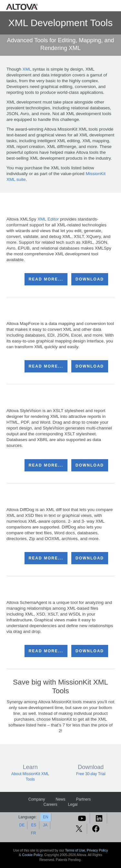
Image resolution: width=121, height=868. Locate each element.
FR (34, 833)
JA (45, 825)
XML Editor (48, 219)
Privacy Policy (97, 850)
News (60, 799)
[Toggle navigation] (115, 7)
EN (46, 817)
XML (27, 69)
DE (22, 825)
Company (37, 799)
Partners (83, 799)
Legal (73, 804)
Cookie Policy (32, 855)
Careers (50, 804)
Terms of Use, (76, 850)
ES (34, 825)
